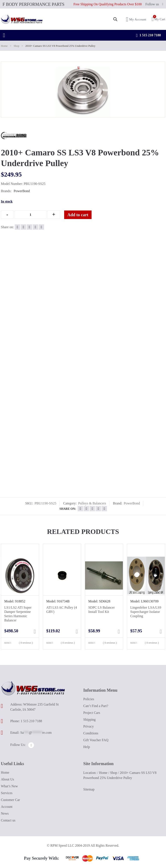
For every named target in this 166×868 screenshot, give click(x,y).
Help (87, 747)
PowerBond (22, 191)
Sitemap (89, 789)
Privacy (88, 726)
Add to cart (81, 215)
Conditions (91, 733)
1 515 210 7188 (148, 35)
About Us (7, 779)
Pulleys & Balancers (92, 503)
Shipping (89, 719)
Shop (17, 46)
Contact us (8, 820)
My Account (136, 19)
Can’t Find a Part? (96, 706)
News (5, 813)
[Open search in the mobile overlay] (115, 19)
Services (7, 793)
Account (7, 807)
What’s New (9, 786)
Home (4, 46)
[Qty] (30, 215)
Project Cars (92, 712)
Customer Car (10, 800)
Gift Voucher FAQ (96, 740)
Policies (89, 699)
